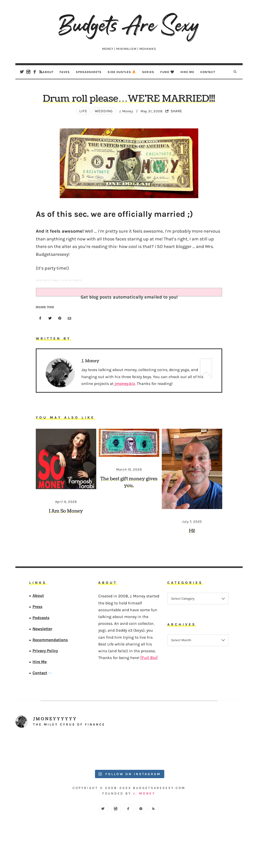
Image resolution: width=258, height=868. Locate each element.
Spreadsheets (89, 72)
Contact (208, 72)
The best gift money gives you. (129, 504)
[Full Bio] (149, 679)
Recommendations (50, 661)
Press (37, 628)
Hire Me (187, 72)
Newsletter (42, 650)
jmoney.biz (125, 405)
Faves (65, 72)
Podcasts (41, 639)
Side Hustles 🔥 (122, 72)
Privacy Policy (45, 673)
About (48, 72)
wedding (101, 133)
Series (148, 72)
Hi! (192, 553)
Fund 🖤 (167, 72)
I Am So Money (66, 533)
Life (80, 133)
